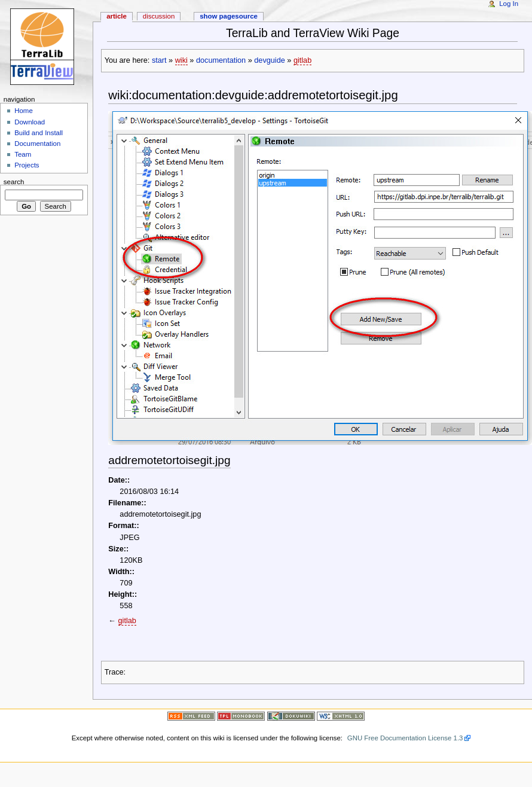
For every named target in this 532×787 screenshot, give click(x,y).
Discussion (159, 16)
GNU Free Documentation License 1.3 (405, 738)
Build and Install (39, 133)
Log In (509, 4)
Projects (27, 165)
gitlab (302, 60)
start (159, 60)
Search (14, 181)
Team (23, 154)
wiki (181, 60)
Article (117, 16)
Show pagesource (229, 16)
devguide (270, 60)
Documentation (37, 144)
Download (30, 122)
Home (24, 111)
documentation (221, 60)
